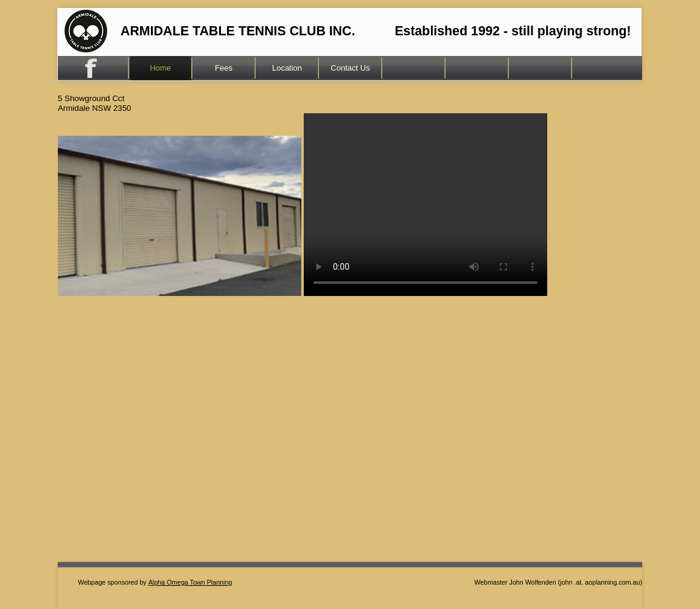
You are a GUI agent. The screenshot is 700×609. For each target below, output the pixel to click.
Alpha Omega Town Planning (191, 582)
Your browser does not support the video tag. (425, 205)
